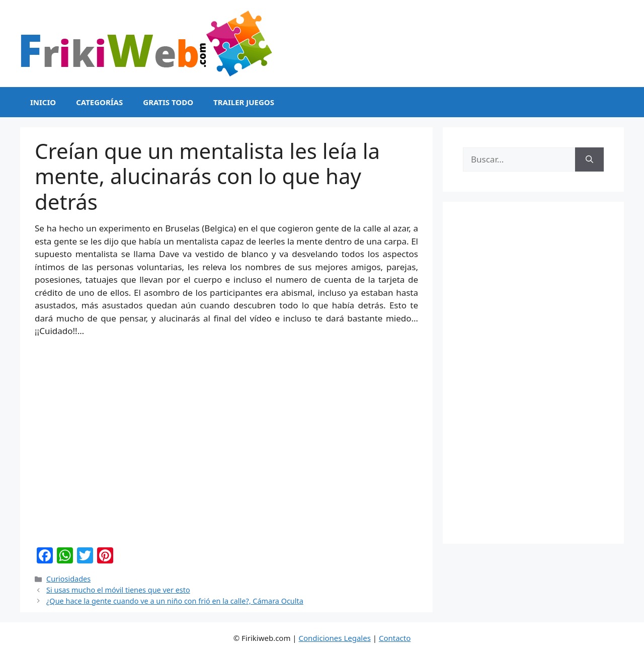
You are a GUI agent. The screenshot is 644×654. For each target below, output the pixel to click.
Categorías (99, 102)
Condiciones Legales (335, 638)
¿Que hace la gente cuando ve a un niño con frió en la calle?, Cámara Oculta (175, 601)
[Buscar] (589, 159)
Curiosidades (68, 579)
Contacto (395, 638)
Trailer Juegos (244, 102)
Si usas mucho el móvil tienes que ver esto (118, 590)
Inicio (43, 102)
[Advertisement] (533, 373)
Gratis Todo (168, 102)
